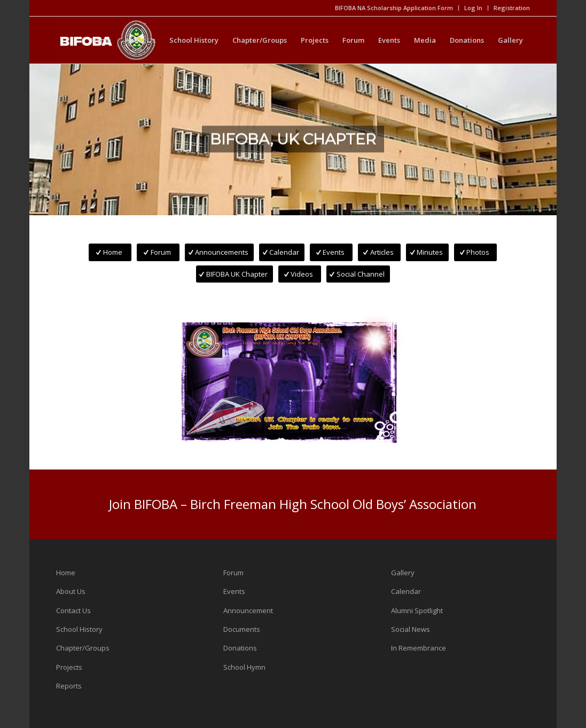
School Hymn (244, 667)
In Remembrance (419, 648)
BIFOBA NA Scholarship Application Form (394, 8)
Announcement (248, 610)
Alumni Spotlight (417, 610)
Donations (240, 648)
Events (234, 591)
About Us (71, 591)
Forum (233, 573)
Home (66, 573)
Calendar (406, 591)
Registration (512, 8)
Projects (69, 667)
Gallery (403, 573)
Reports (69, 686)
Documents (242, 629)
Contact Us (73, 610)
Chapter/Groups (83, 648)
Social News (411, 629)
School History (79, 629)
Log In (473, 8)
